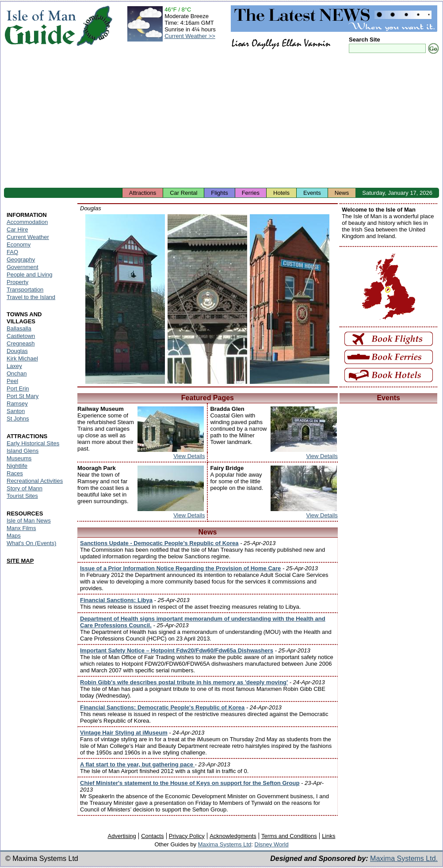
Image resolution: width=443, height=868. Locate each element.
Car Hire (17, 229)
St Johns (18, 419)
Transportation (25, 290)
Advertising (122, 836)
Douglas (17, 351)
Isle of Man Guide (40, 26)
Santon (16, 411)
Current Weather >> (190, 36)
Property (17, 282)
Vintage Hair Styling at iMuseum (124, 733)
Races (15, 473)
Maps (14, 536)
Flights (219, 193)
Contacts (152, 836)
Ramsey (17, 404)
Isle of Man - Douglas (125, 299)
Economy (19, 244)
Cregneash (21, 343)
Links (328, 836)
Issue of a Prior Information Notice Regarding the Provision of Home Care (180, 568)
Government (23, 267)
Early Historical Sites (33, 443)
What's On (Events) (31, 543)
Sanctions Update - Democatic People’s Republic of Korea (159, 543)
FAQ (12, 252)
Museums (19, 458)
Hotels (281, 193)
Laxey (14, 366)
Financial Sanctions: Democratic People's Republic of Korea (162, 707)
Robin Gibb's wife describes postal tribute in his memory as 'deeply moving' (184, 682)
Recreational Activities (35, 481)
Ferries (251, 193)
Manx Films (21, 528)
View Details (189, 456)
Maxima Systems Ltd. (404, 859)
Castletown (21, 336)
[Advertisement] (221, 121)
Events (312, 193)
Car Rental (183, 193)
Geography (21, 260)
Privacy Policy (187, 836)
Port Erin (18, 389)
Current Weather (28, 237)
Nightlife (17, 466)
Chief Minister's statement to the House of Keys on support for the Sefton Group (190, 783)
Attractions (143, 193)
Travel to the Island (31, 297)
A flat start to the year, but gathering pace (137, 764)
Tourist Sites (22, 496)
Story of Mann (25, 488)
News (342, 193)
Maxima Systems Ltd (225, 844)
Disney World (272, 844)
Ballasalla (19, 328)
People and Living (29, 275)
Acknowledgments (233, 836)
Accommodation (27, 222)
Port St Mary (23, 396)
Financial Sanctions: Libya (116, 600)
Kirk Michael (22, 358)
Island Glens (23, 451)
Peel (12, 381)
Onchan (17, 373)
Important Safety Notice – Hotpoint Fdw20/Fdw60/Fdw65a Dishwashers (177, 650)
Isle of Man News (29, 521)
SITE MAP (20, 561)
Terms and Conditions (289, 836)
